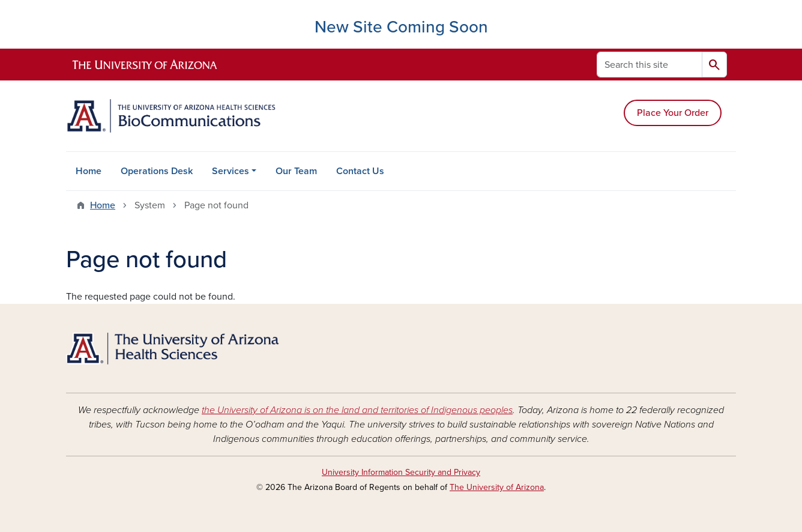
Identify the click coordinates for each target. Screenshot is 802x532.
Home (89, 171)
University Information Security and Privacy (401, 472)
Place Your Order (673, 113)
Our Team (296, 171)
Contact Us (360, 171)
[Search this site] (650, 65)
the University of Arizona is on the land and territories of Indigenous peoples (357, 410)
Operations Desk (157, 171)
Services (231, 171)
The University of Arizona (497, 487)
